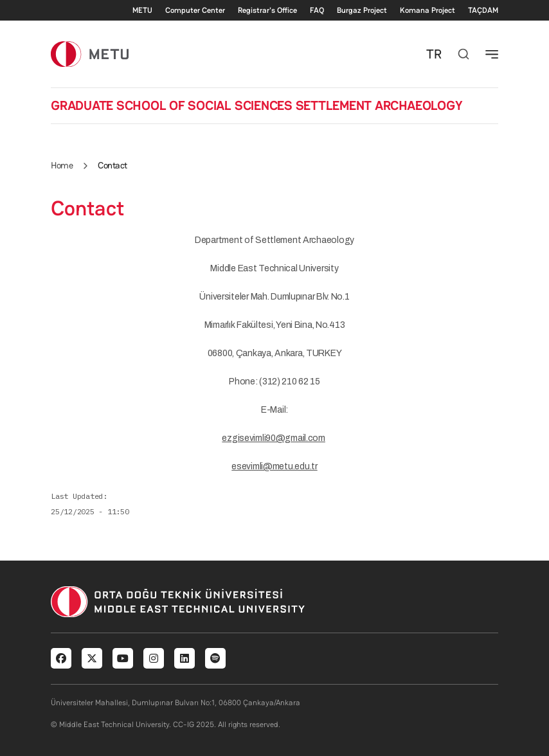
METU (142, 10)
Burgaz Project (362, 10)
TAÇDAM (483, 10)
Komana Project (428, 10)
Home (62, 165)
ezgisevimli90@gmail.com (274, 438)
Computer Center (195, 10)
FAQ (317, 10)
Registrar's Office (267, 10)
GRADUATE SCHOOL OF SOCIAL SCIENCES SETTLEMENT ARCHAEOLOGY (256, 105)
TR (434, 54)
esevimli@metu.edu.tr (274, 466)
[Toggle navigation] (492, 54)
